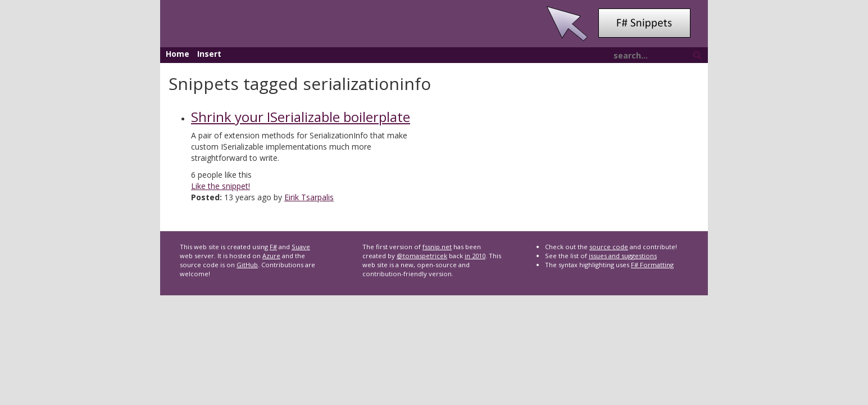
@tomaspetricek (422, 256)
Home (178, 54)
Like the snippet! (221, 186)
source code (609, 247)
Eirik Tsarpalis (309, 197)
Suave (301, 247)
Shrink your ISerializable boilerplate (301, 117)
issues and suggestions (623, 256)
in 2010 (475, 256)
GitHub (247, 265)
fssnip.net (437, 247)
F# (273, 247)
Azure (271, 256)
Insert (209, 54)
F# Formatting (652, 265)
